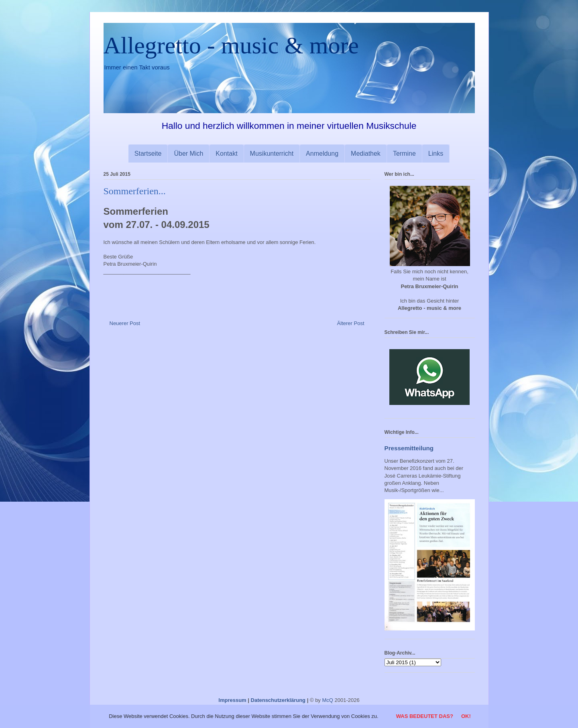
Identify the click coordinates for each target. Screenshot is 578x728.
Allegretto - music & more (231, 45)
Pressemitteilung (409, 448)
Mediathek (366, 154)
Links (436, 154)
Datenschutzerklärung (278, 700)
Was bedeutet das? (425, 716)
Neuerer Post (125, 323)
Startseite (148, 154)
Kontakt (226, 154)
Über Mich (188, 154)
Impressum (232, 700)
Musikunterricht (272, 154)
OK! (466, 716)
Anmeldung (322, 154)
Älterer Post (351, 323)
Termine (404, 154)
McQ (327, 700)
